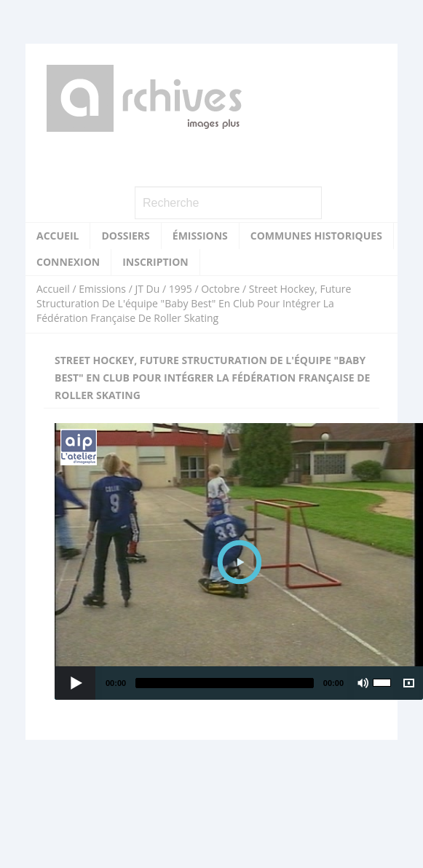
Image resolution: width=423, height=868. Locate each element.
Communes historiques (316, 236)
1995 (181, 289)
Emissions (102, 289)
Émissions (200, 236)
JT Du (147, 289)
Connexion (68, 262)
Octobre (220, 289)
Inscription (155, 262)
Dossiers (125, 236)
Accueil (58, 236)
